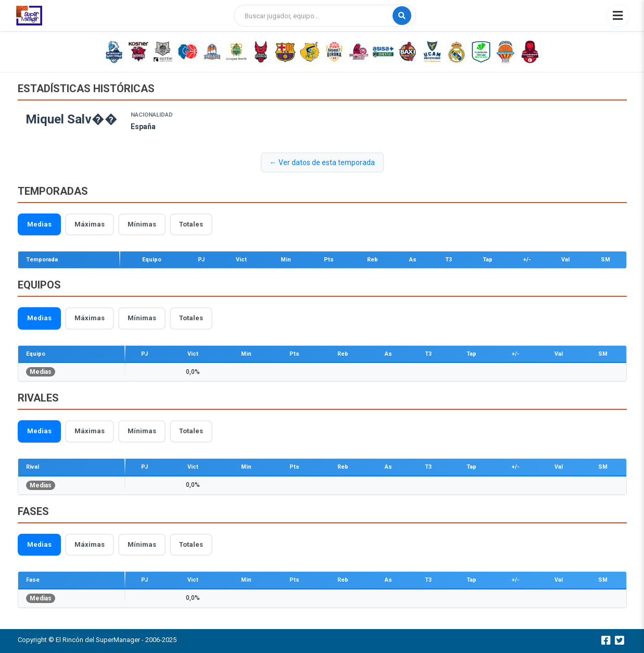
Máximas (90, 224)
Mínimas (142, 224)
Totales (191, 224)
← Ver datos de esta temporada (322, 162)
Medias (39, 224)
